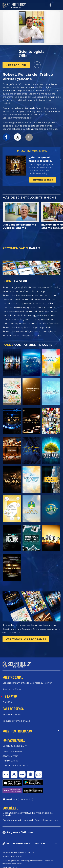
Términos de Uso (10, 852)
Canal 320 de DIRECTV (15, 743)
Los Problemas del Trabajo (17, 118)
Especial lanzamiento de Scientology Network (28, 680)
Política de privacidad (13, 860)
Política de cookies (11, 856)
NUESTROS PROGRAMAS (17, 728)
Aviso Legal (8, 864)
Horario (7, 699)
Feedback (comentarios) (19, 784)
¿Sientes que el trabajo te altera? (41, 159)
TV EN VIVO (10, 693)
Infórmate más (43, 180)
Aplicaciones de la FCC (13, 841)
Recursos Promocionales (16, 718)
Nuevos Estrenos (12, 711)
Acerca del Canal (12, 686)
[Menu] (58, 5)
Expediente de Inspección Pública (18, 837)
